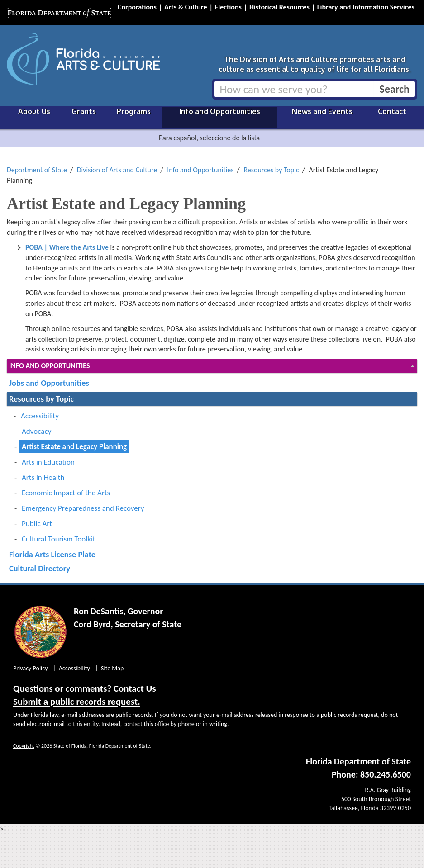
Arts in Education (48, 462)
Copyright (24, 746)
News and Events (322, 111)
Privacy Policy (31, 668)
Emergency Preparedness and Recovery (83, 508)
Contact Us (135, 688)
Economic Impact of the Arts (66, 493)
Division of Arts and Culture (117, 170)
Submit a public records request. (77, 702)
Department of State (37, 170)
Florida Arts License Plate (52, 554)
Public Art (37, 524)
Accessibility (40, 416)
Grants (84, 111)
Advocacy (36, 431)
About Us (34, 111)
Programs (134, 111)
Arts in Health (43, 477)
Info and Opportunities (220, 111)
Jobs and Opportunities (49, 383)
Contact (392, 111)
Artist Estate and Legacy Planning (74, 447)
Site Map (112, 668)
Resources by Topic (271, 170)
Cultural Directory (40, 568)
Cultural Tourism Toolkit (59, 539)
